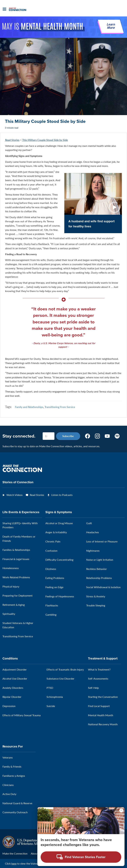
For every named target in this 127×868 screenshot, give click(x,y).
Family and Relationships (29, 407)
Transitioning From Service (60, 407)
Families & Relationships (16, 550)
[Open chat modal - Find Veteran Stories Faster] (81, 857)
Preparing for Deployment (18, 595)
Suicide (51, 706)
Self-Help (93, 688)
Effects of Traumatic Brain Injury (65, 669)
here (14, 863)
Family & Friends (12, 766)
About (34, 853)
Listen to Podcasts (62, 495)
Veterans (8, 757)
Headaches (93, 532)
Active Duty (9, 794)
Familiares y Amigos (14, 776)
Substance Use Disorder (60, 679)
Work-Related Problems (16, 577)
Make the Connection (15, 853)
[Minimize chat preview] (121, 810)
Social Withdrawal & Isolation (103, 587)
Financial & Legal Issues (16, 559)
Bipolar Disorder (12, 697)
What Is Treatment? (99, 669)
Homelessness (11, 568)
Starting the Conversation (103, 697)
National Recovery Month (103, 724)
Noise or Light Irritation (100, 560)
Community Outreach (15, 812)
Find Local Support (99, 706)
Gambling (51, 615)
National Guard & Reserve (17, 803)
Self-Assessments (98, 679)
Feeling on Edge (54, 587)
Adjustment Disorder (15, 669)
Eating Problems (55, 578)
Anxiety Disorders (13, 688)
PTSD (50, 688)
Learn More (111, 26)
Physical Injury (11, 586)
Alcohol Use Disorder (15, 679)
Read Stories (12, 140)
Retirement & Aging (14, 605)
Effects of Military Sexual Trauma (22, 715)
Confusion (51, 551)
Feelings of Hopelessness (60, 596)
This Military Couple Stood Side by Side (45, 140)
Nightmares (93, 551)
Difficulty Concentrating (59, 560)
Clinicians (8, 785)
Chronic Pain (53, 541)
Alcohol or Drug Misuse (59, 523)
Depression (9, 706)
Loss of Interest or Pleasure (102, 541)
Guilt (89, 523)
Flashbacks (52, 605)
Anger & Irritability (56, 532)
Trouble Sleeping (96, 605)
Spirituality (9, 614)
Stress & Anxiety (96, 596)
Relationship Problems (99, 578)
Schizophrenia (55, 697)
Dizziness (51, 569)
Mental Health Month (101, 715)
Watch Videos (14, 495)
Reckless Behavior (96, 569)
